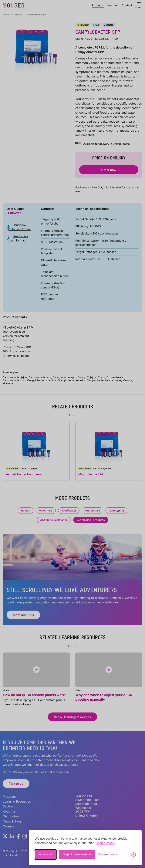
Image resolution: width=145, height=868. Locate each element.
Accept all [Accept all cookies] (45, 854)
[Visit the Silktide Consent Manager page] (134, 854)
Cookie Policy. (105, 843)
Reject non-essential (77, 854)
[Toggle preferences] (107, 854)
